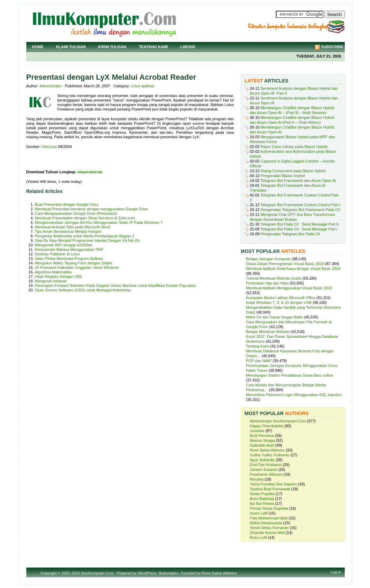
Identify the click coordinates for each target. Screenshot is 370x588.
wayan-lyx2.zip (90, 172)
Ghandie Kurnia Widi (267, 533)
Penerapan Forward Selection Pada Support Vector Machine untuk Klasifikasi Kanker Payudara (115, 286)
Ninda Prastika (262, 494)
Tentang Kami (153, 47)
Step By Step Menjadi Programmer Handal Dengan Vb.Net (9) (87, 240)
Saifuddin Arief (262, 445)
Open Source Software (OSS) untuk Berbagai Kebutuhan (83, 290)
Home (38, 47)
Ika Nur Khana (262, 503)
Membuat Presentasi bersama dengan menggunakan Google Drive (92, 209)
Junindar (257, 431)
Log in (336, 572)
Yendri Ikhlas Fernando (269, 528)
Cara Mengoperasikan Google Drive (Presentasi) (76, 213)
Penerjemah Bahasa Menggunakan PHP (69, 249)
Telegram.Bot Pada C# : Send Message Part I (299, 229)
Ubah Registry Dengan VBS (58, 277)
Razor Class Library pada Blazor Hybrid (294, 147)
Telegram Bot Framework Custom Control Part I (301, 205)
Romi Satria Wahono (267, 450)
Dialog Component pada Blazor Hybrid (293, 171)
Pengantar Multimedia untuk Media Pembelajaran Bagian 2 (85, 236)
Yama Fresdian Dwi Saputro (274, 484)
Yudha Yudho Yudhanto (270, 455)
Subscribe (332, 47)
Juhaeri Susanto (264, 469)
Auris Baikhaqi (262, 499)
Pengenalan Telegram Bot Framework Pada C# (300, 210)
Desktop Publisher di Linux (57, 254)
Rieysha (257, 479)
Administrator (51, 86)
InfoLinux (49, 147)
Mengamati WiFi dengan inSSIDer (64, 245)
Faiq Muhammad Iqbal (269, 518)
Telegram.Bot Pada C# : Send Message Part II (300, 224)
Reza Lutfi (259, 537)
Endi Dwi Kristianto (266, 465)
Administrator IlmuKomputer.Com (278, 421)
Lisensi (188, 47)
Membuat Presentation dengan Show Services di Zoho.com (85, 218)
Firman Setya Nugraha (269, 508)
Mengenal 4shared (51, 281)
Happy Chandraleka (267, 426)
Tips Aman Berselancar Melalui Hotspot (68, 231)
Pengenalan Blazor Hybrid (283, 176)
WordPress (147, 573)
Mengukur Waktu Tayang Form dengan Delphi (74, 263)
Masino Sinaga (263, 440)
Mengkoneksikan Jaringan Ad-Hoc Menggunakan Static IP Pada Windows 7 (99, 222)
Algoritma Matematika (53, 272)
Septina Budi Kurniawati (270, 489)
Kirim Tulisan (112, 47)
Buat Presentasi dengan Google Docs (67, 204)
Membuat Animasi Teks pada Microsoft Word (73, 227)
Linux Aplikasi (142, 86)
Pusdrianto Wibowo (266, 474)
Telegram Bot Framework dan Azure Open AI (298, 181)
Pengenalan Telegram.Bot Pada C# (290, 234)
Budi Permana (262, 436)
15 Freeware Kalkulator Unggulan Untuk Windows (77, 267)
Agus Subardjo (262, 460)
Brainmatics (168, 573)
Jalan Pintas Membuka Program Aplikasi (69, 258)
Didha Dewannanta (266, 523)
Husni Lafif (259, 513)
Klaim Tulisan (71, 47)
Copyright (49, 573)
